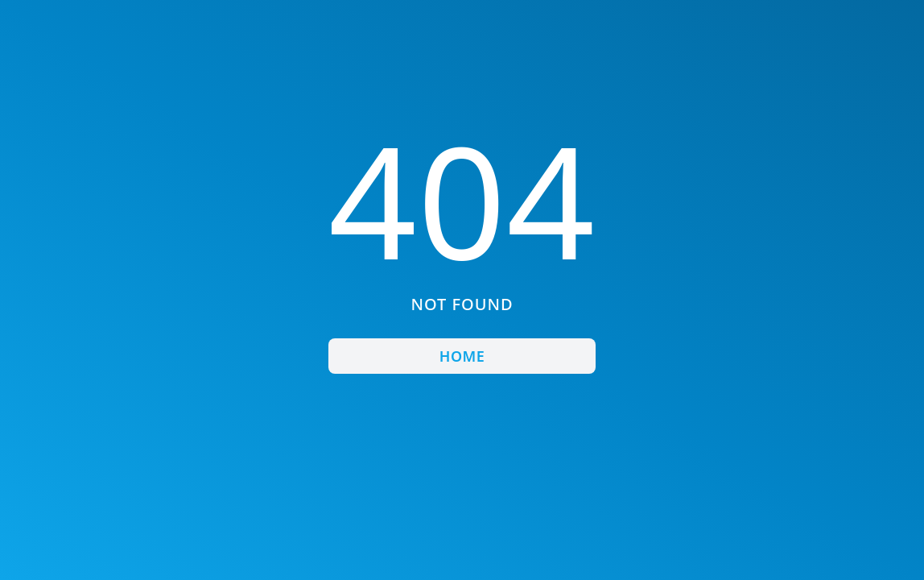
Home (462, 356)
